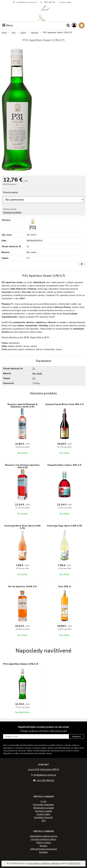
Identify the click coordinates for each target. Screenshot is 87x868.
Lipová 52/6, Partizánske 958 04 (43, 769)
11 (34, 369)
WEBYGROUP (75, 863)
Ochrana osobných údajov (43, 839)
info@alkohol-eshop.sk (27, 2)
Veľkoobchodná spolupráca (43, 849)
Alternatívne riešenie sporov (43, 836)
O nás (43, 801)
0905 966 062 (49, 2)
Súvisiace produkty (12, 212)
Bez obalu (37, 373)
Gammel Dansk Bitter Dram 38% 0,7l (64, 404)
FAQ (44, 821)
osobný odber (65, 2)
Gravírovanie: (11, 192)
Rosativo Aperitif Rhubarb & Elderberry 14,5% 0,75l (23, 406)
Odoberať (76, 737)
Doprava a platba (44, 811)
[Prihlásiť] (74, 25)
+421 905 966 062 (45, 780)
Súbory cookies (44, 843)
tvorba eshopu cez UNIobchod (39, 863)
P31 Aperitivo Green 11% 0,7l (21, 664)
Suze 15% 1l (65, 586)
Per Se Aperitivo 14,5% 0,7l (22, 586)
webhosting (55, 863)
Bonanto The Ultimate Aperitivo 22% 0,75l (22, 466)
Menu (8, 25)
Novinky (43, 846)
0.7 (34, 378)
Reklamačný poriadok (44, 808)
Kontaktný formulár (43, 817)
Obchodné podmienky (43, 805)
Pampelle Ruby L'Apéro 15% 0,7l (64, 465)
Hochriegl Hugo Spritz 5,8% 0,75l (64, 526)
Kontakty (43, 852)
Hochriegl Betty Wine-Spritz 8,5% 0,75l (22, 527)
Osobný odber (43, 814)
